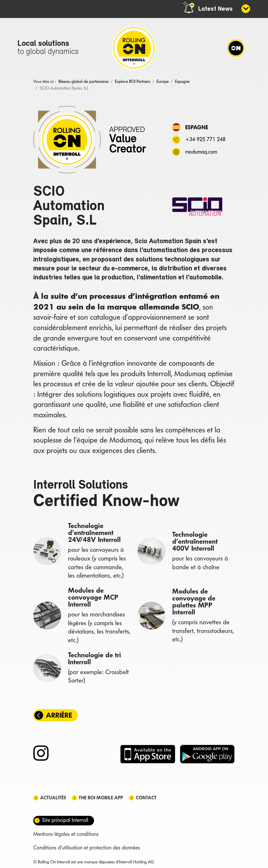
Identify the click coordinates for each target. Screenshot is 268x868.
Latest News (215, 9)
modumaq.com (201, 152)
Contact (146, 798)
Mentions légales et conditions (66, 834)
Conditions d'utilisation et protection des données (87, 848)
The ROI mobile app (101, 798)
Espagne (197, 127)
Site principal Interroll (65, 820)
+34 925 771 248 (205, 139)
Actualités (53, 798)
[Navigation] (236, 48)
